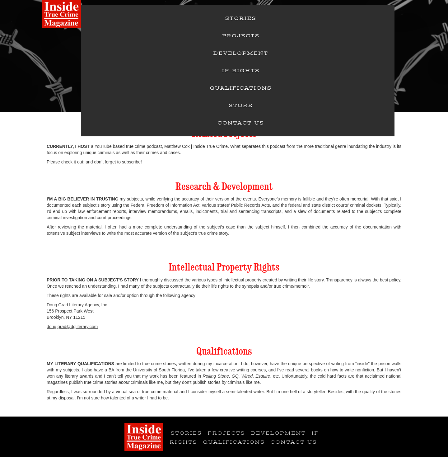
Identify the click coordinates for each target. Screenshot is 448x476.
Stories (241, 18)
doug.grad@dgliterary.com (72, 327)
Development (241, 53)
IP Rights (241, 71)
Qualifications (241, 88)
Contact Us (241, 123)
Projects (241, 36)
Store (241, 106)
